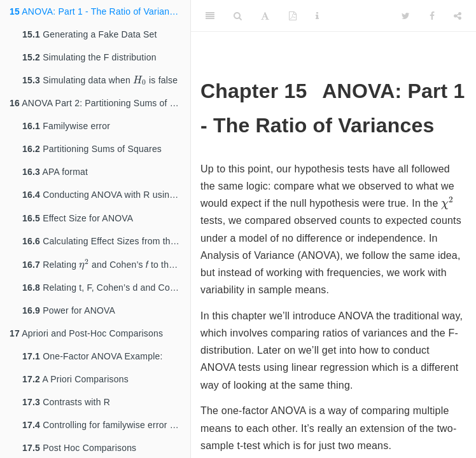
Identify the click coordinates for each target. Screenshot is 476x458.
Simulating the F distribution (89, 57)
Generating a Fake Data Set (90, 34)
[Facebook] (432, 16)
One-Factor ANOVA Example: (93, 364)
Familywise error (66, 128)
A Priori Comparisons (75, 387)
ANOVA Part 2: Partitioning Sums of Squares (100, 106)
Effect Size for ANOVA (78, 222)
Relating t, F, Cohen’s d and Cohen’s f (106, 296)
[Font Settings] (265, 16)
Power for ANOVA (69, 319)
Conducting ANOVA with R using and (106, 198)
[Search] (238, 16)
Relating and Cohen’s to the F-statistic (106, 271)
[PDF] (293, 16)
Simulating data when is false (105, 81)
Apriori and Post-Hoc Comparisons (86, 342)
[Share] (458, 16)
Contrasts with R (66, 410)
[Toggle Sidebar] (210, 16)
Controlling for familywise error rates (106, 433)
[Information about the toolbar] (317, 16)
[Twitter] (406, 16)
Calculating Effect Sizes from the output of (106, 246)
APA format (55, 174)
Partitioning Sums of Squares (92, 151)
